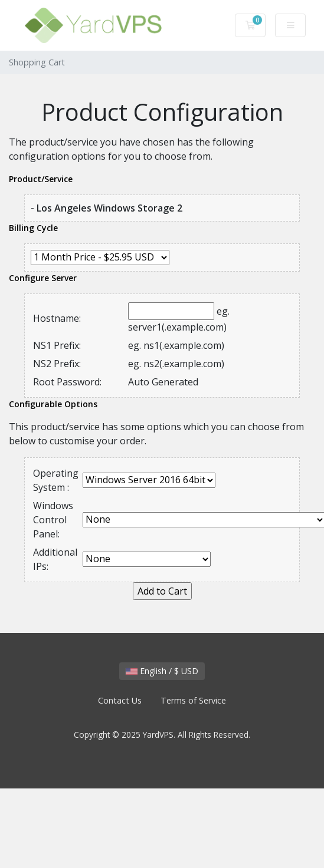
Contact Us (120, 700)
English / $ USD (162, 671)
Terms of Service (193, 700)
